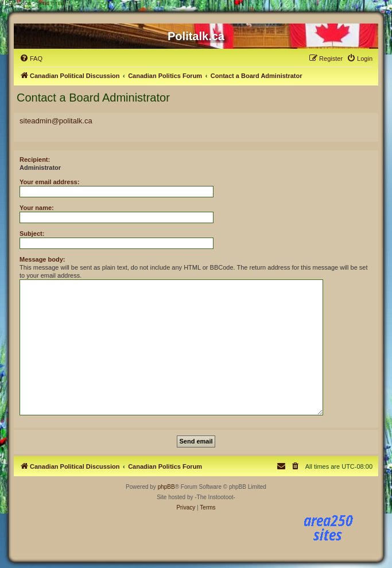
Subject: (32, 234)
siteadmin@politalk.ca (56, 121)
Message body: (42, 259)
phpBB (166, 487)
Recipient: (35, 159)
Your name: (37, 208)
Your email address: (49, 182)
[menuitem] (31, 59)
